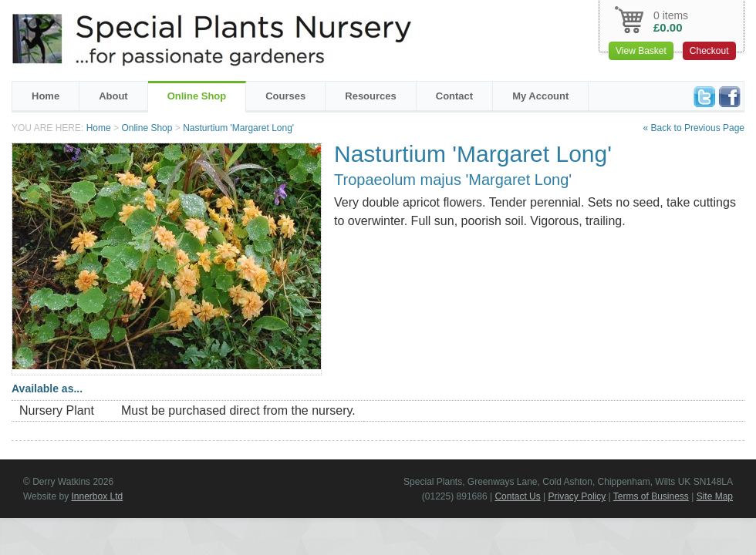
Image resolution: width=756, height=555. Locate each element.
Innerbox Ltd (97, 496)
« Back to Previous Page (694, 128)
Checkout (709, 51)
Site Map (715, 496)
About (113, 96)
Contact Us (517, 496)
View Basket (641, 51)
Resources (370, 96)
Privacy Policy (577, 496)
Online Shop (197, 96)
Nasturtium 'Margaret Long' (238, 128)
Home (46, 96)
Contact (454, 96)
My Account (540, 96)
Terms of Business (651, 496)
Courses (285, 96)
